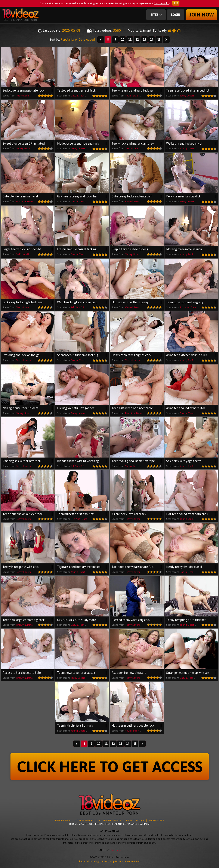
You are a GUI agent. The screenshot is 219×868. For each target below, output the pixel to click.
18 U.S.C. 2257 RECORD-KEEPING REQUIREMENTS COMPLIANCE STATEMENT (110, 824)
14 (152, 40)
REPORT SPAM (63, 821)
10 (123, 40)
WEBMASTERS (156, 821)
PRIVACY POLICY (135, 821)
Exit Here (116, 850)
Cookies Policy (162, 3)
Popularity (67, 40)
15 (159, 40)
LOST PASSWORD (85, 821)
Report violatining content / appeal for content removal (110, 861)
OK (176, 3)
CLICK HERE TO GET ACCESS (110, 767)
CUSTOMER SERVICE (110, 821)
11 (130, 40)
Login (176, 15)
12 (137, 40)
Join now (202, 15)
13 (144, 40)
